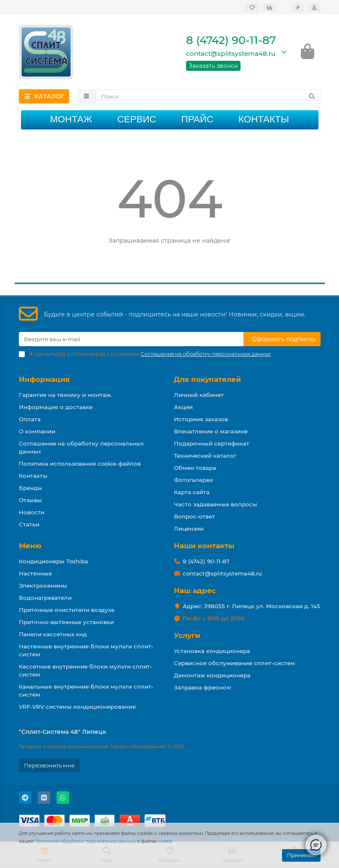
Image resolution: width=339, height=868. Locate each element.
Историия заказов (201, 419)
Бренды (31, 488)
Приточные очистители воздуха (67, 610)
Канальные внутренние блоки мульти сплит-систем (86, 691)
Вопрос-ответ (194, 516)
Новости (32, 512)
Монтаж (71, 120)
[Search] (208, 97)
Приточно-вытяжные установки (66, 622)
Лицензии (189, 529)
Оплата (30, 419)
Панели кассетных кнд (53, 634)
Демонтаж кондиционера (212, 675)
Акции (183, 407)
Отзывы (30, 500)
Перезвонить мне (49, 765)
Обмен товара (195, 468)
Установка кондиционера (212, 651)
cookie (165, 841)
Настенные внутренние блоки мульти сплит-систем (86, 650)
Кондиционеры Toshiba (53, 561)
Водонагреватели (45, 598)
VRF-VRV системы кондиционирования (77, 707)
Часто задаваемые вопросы (216, 504)
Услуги (187, 635)
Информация (44, 379)
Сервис (137, 120)
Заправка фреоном (203, 687)
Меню (30, 546)
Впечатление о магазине (211, 431)
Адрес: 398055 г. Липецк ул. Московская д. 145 (251, 606)
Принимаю (301, 855)
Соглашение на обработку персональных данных (81, 447)
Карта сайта (192, 492)
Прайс (198, 120)
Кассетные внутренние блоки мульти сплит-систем (85, 670)
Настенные (35, 573)
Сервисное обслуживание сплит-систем (234, 663)
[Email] (131, 339)
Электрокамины (43, 586)
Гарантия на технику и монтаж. (65, 395)
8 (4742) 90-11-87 (231, 41)
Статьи (29, 524)
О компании (37, 431)
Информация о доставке (56, 407)
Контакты (264, 120)
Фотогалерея (193, 480)
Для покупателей (207, 379)
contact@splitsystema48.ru (231, 54)
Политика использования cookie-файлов (80, 464)
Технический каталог (205, 456)
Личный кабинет (199, 395)
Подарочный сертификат (212, 443)
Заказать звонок (213, 66)
